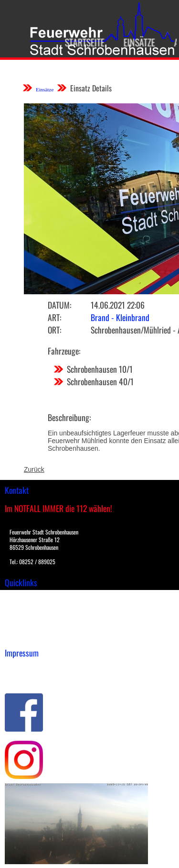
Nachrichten (23, 627)
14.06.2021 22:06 (118, 305)
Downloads (21, 607)
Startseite (81, 42)
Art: (54, 317)
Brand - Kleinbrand (120, 317)
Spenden (18, 637)
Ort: (54, 330)
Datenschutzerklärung (38, 678)
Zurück (34, 469)
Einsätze (136, 42)
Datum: (59, 305)
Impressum (22, 668)
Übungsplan (23, 617)
